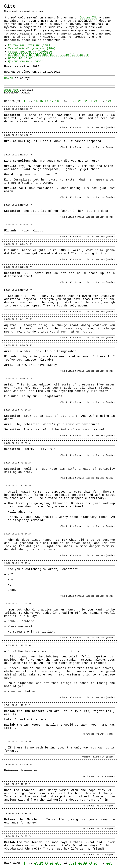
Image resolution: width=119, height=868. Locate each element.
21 (80, 101)
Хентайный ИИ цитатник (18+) (32, 49)
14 (36, 101)
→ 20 (73, 101)
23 (90, 101)
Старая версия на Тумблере (30, 52)
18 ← (59, 101)
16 (46, 101)
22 (85, 101)
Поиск (9, 78)
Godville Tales (20, 58)
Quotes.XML (89, 18)
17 (52, 101)
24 (96, 101)
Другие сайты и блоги (26, 61)
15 (41, 101)
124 (109, 101)
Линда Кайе (11, 90)
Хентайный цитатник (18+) (29, 45)
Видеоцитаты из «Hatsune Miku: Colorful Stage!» (48, 55)
